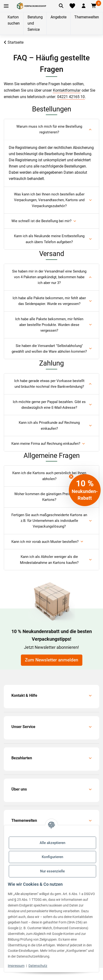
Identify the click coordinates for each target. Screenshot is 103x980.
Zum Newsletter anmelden (52, 660)
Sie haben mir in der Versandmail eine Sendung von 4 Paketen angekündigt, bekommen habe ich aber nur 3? (49, 277)
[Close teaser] (71, 477)
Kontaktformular (67, 90)
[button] (84, 6)
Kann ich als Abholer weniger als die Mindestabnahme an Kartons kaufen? (49, 560)
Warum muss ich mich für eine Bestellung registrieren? (49, 129)
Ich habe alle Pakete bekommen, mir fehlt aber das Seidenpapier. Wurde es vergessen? (49, 301)
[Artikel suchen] (61, 6)
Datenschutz (38, 966)
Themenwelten (87, 17)
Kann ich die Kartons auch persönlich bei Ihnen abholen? (49, 476)
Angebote (59, 17)
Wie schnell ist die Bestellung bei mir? (41, 221)
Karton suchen (14, 20)
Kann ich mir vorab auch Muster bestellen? (45, 542)
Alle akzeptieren (52, 843)
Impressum (16, 966)
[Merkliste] (72, 6)
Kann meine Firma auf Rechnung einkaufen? (46, 444)
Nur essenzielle (52, 871)
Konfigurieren (52, 857)
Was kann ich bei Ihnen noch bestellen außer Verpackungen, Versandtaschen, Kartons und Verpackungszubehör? (49, 200)
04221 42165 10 (71, 97)
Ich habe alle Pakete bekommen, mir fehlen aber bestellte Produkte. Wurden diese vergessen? (49, 325)
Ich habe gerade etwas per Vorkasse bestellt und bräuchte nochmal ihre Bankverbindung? (49, 384)
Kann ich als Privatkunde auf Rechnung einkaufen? (49, 425)
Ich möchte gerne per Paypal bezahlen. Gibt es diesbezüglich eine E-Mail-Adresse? (49, 405)
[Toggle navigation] (6, 6)
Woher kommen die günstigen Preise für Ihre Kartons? (49, 497)
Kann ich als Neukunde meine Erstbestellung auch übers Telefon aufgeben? (49, 239)
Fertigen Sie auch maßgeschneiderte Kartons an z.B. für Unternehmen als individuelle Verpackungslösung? (49, 521)
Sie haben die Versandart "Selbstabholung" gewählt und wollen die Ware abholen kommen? (49, 349)
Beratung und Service (35, 23)
